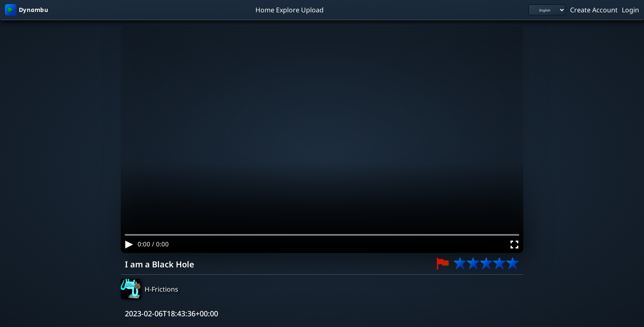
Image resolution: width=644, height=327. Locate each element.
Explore (288, 9)
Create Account (594, 9)
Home (265, 9)
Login (630, 9)
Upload (312, 9)
